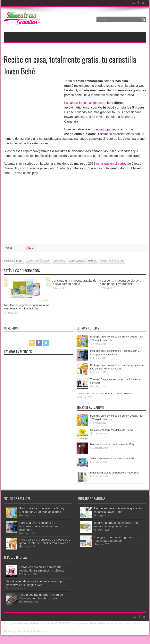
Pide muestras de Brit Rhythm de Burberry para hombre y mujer (41, 596)
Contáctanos (40, 631)
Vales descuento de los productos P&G (112, 458)
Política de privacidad (128, 623)
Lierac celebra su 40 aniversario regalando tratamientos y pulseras (42, 569)
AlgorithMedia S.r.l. (35, 623)
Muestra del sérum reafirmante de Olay (112, 444)
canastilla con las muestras (87, 103)
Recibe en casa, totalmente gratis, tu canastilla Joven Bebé (118, 510)
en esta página (106, 129)
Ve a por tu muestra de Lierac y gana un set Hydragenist (120, 282)
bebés (19, 261)
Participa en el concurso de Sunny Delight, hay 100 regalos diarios (42, 510)
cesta (46, 261)
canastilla (33, 261)
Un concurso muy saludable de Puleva (112, 430)
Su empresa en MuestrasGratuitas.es (93, 623)
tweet (9, 248)
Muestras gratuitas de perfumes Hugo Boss (115, 473)
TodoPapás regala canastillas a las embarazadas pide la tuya (27, 307)
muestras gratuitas (112, 261)
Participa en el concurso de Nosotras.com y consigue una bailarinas (39, 526)
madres (92, 261)
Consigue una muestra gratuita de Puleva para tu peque (74, 282)
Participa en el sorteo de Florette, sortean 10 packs (105, 394)
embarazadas (77, 261)
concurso (59, 261)
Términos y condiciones (17, 631)
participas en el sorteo (111, 164)
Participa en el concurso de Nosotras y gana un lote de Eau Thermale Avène (45, 541)
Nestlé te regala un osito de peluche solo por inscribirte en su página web (35, 583)
